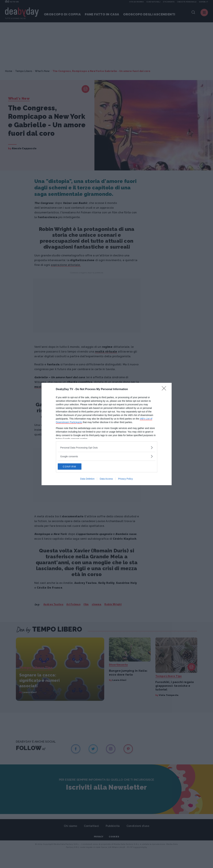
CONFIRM (74, 466)
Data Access (106, 479)
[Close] (165, 389)
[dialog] (107, 434)
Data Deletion (87, 479)
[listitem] (107, 447)
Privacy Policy (125, 479)
